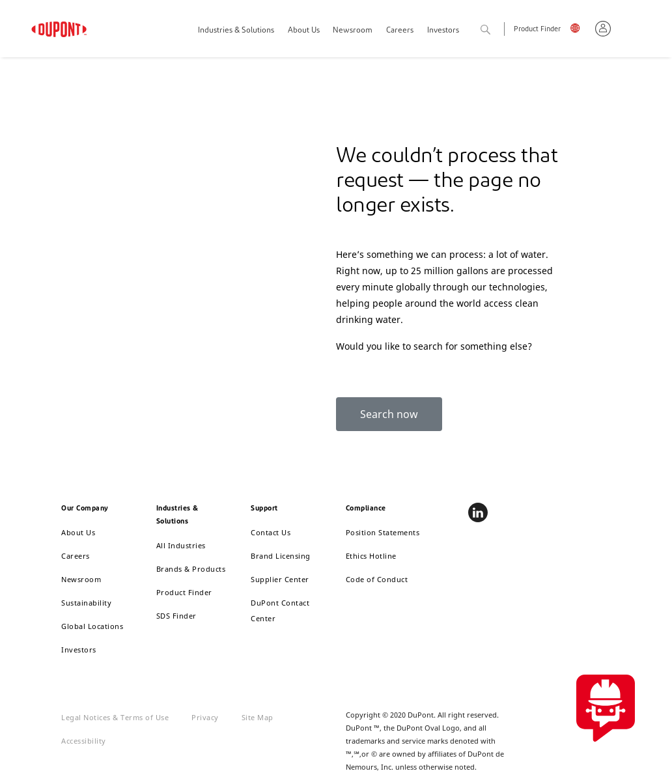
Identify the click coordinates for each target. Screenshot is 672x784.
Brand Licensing (281, 556)
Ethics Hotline (371, 556)
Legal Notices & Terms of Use (115, 717)
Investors (79, 650)
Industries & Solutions (236, 31)
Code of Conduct (377, 579)
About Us (304, 31)
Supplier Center (280, 579)
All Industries (181, 545)
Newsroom (353, 31)
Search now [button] (389, 414)
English (578, 30)
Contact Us (271, 532)
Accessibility (84, 741)
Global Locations (92, 626)
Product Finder (537, 30)
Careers (400, 31)
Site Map (258, 717)
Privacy (205, 717)
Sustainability (86, 603)
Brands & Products (191, 569)
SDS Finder (176, 616)
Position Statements (383, 532)
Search (499, 30)
